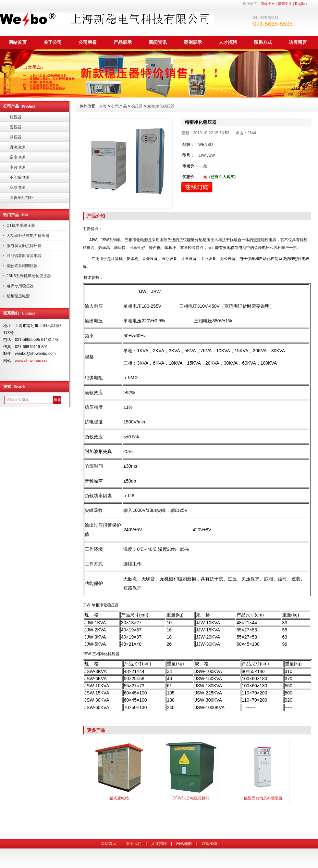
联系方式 (263, 42)
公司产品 (119, 106)
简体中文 (268, 4)
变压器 (16, 127)
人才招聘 (228, 42)
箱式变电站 (119, 798)
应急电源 (18, 188)
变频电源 (18, 167)
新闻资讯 (158, 42)
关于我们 (134, 844)
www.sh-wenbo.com (32, 361)
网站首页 (18, 42)
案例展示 (193, 42)
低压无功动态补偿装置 (263, 798)
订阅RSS (209, 844)
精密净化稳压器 (161, 106)
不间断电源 (19, 177)
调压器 (16, 137)
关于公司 (53, 42)
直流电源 (18, 147)
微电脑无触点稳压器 (24, 246)
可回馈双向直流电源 (24, 256)
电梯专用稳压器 (20, 286)
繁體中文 (285, 4)
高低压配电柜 (21, 198)
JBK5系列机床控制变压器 (29, 276)
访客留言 (298, 42)
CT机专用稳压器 (21, 226)
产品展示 (123, 42)
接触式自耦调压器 (22, 266)
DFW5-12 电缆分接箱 (191, 798)
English (301, 4)
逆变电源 (18, 157)
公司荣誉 (88, 42)
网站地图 (184, 844)
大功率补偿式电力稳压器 (28, 236)
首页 (103, 106)
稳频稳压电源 (18, 296)
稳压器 (16, 117)
